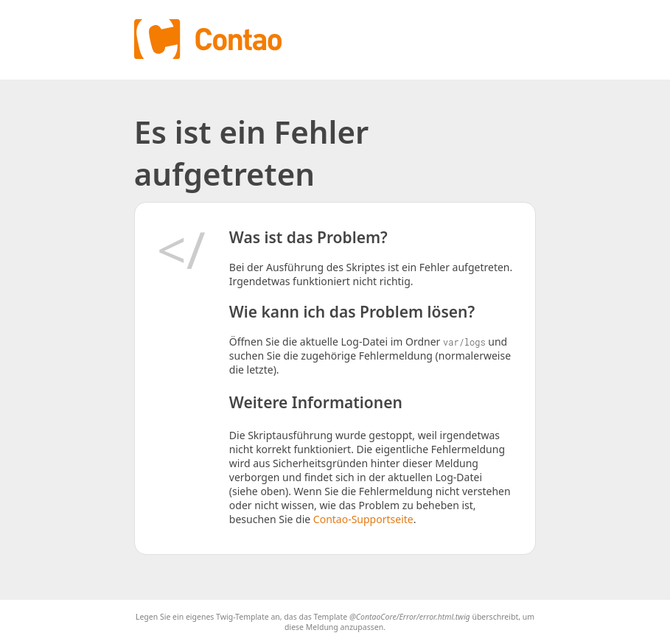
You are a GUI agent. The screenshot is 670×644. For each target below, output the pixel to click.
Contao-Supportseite (363, 519)
